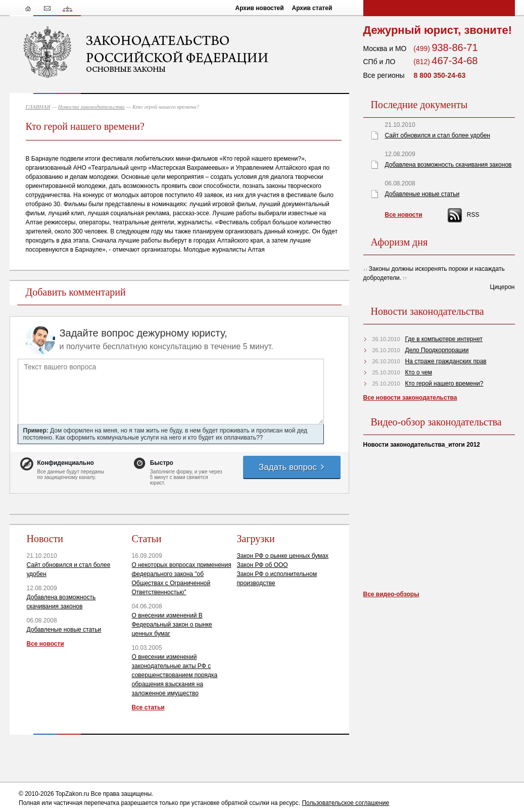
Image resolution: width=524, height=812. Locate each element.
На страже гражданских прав (446, 361)
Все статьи (148, 707)
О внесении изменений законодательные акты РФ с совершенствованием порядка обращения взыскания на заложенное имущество (175, 675)
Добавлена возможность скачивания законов (448, 165)
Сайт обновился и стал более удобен (438, 135)
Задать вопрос (292, 467)
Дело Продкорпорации (437, 350)
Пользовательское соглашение (345, 803)
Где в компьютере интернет (444, 339)
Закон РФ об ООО (263, 565)
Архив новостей (260, 8)
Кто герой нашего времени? (444, 384)
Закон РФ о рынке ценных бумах (283, 556)
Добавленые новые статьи (64, 630)
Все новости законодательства (410, 398)
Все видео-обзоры (391, 594)
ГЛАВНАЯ (38, 107)
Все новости (45, 644)
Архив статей (312, 8)
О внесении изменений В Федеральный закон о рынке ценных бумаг (172, 625)
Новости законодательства (91, 107)
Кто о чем (419, 372)
